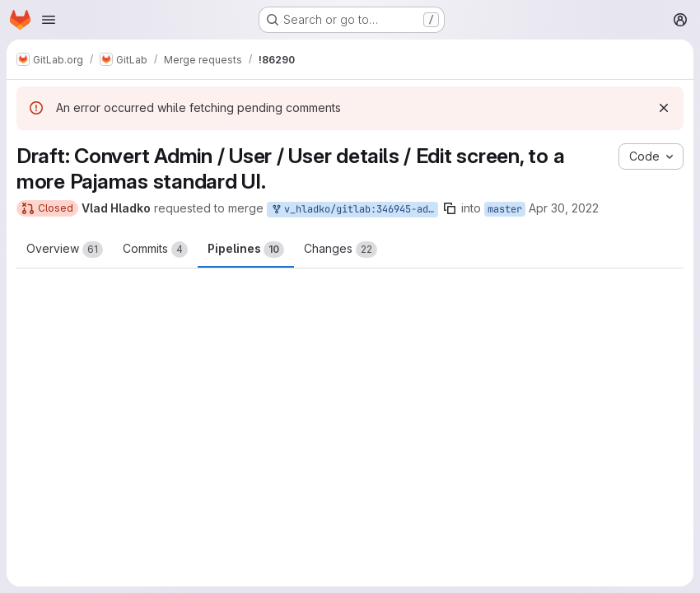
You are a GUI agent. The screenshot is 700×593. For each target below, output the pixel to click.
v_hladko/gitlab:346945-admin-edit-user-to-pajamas (354, 210)
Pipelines (246, 250)
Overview (65, 250)
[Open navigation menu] (49, 20)
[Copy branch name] (450, 208)
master (505, 209)
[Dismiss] (664, 108)
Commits (155, 250)
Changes (341, 250)
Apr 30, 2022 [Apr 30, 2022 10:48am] (564, 208)
